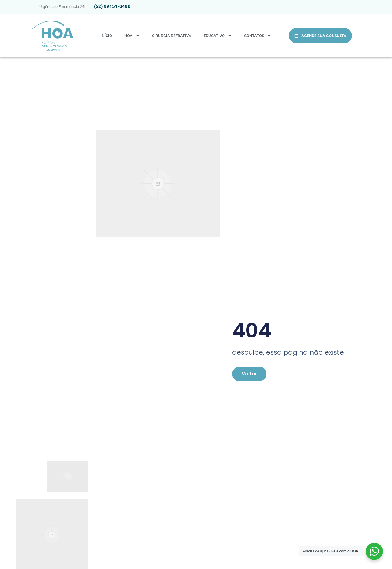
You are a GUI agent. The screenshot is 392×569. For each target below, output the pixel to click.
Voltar (249, 374)
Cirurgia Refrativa (172, 36)
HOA (132, 36)
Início (106, 36)
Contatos (258, 36)
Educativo (218, 36)
